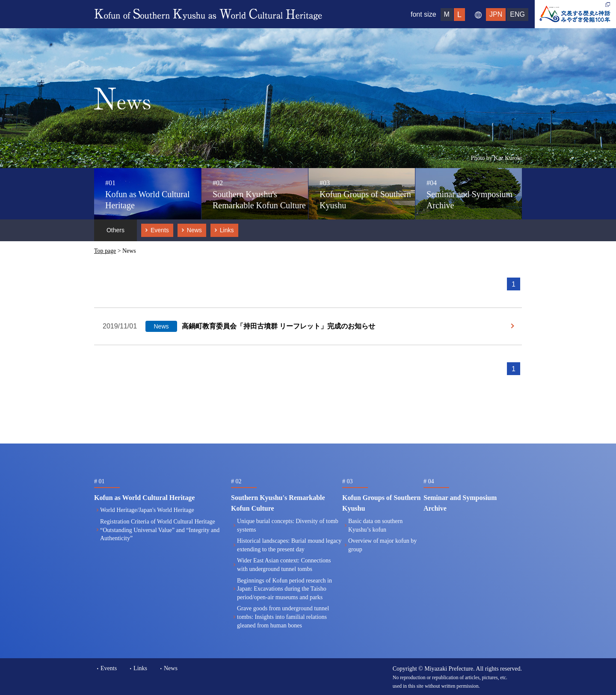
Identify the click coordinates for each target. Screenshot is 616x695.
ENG (517, 14)
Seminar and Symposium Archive (469, 195)
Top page (105, 251)
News (194, 230)
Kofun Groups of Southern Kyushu (365, 195)
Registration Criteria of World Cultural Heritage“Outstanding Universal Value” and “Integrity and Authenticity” (160, 530)
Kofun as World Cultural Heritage (147, 195)
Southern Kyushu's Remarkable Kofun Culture (259, 195)
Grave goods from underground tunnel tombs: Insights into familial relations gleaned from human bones (283, 617)
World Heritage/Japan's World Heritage (147, 510)
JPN (496, 14)
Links (227, 230)
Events (160, 230)
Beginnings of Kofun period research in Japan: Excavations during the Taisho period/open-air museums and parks (284, 589)
